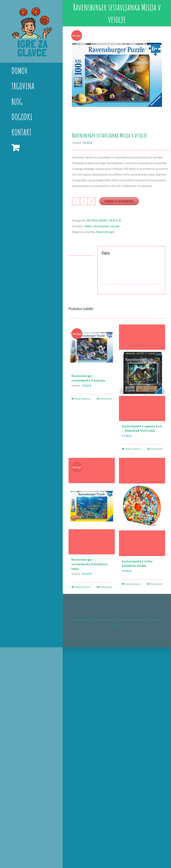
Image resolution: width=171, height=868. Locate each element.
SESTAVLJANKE (97, 220)
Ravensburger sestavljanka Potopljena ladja (90, 564)
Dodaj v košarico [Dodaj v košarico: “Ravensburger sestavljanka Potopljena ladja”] (82, 587)
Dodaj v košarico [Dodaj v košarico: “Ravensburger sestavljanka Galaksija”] (82, 399)
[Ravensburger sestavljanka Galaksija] (92, 348)
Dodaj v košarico (119, 201)
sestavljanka (101, 226)
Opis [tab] (75, 251)
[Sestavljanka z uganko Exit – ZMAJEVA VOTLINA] (142, 373)
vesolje (115, 226)
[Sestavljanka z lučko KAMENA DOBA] (142, 507)
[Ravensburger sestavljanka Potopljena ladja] (92, 506)
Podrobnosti (106, 399)
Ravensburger (105, 232)
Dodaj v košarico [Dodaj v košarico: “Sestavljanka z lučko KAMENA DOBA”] (133, 584)
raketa (88, 226)
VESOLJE (115, 220)
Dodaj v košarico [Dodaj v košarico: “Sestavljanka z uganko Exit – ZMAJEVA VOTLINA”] (133, 449)
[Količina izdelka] (84, 201)
